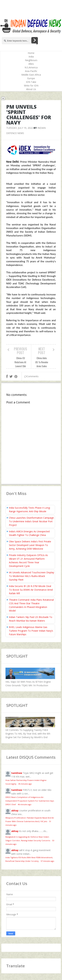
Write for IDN (31, 86)
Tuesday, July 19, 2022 (20, 128)
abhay (15, 810)
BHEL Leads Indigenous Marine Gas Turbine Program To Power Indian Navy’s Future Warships (31, 631)
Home (31, 53)
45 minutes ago (25, 784)
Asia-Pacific (31, 71)
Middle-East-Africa (31, 75)
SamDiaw (17, 773)
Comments (31, 376)
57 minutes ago (47, 861)
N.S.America (31, 67)
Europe (31, 78)
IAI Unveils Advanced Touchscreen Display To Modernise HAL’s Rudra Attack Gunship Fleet (31, 576)
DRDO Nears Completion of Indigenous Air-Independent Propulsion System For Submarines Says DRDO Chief (30, 801)
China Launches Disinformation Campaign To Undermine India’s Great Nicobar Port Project (31, 521)
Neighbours (31, 60)
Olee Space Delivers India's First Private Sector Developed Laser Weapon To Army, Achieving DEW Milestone (30, 545)
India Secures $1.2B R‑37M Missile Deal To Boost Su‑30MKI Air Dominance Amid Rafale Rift (31, 590)
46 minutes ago (25, 804)
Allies (31, 64)
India (31, 57)
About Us (31, 89)
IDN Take (31, 82)
